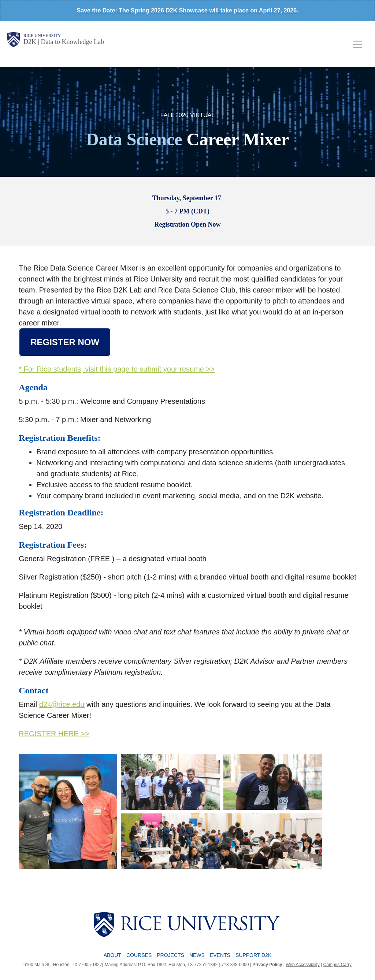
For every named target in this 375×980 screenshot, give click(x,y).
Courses (139, 955)
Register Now (65, 342)
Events (220, 955)
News (197, 955)
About (112, 955)
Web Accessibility (302, 965)
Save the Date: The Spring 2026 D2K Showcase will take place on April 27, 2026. (188, 10)
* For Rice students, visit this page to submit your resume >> (117, 369)
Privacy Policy (267, 965)
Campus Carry (337, 965)
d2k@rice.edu (62, 704)
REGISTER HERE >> (54, 734)
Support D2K (253, 955)
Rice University (42, 36)
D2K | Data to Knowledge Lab (64, 42)
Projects (170, 955)
